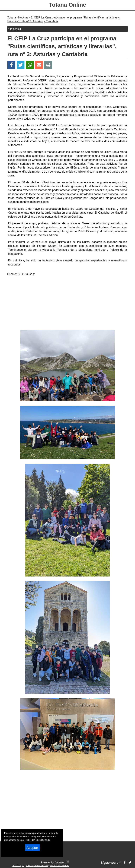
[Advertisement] (67, 303)
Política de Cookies (59, 865)
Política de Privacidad (37, 865)
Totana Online (68, 5)
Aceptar (32, 848)
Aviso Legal (18, 865)
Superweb (60, 862)
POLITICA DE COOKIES (37, 840)
